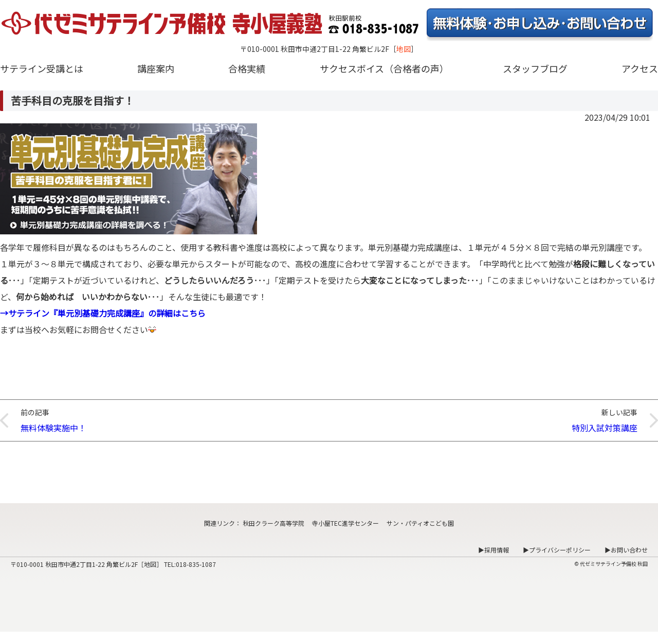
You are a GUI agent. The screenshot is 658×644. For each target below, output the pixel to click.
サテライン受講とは (42, 68)
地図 (404, 49)
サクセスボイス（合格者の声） (384, 68)
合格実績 (247, 68)
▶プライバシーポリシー (557, 550)
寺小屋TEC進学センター (345, 523)
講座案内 (156, 68)
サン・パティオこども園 (420, 523)
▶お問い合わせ (626, 550)
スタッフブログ (535, 68)
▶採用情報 (493, 550)
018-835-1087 (196, 564)
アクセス (640, 68)
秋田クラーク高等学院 (273, 523)
